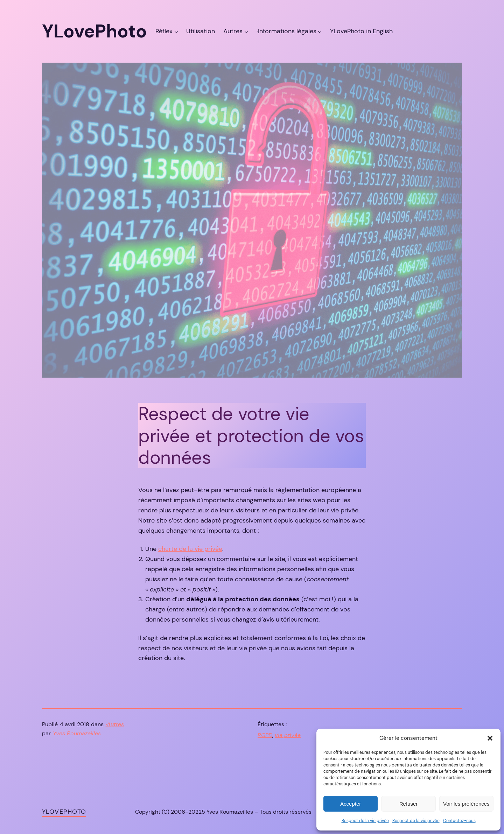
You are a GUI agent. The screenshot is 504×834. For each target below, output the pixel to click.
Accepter (351, 804)
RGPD (265, 735)
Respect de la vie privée (365, 821)
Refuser (409, 804)
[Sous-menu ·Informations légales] (320, 31)
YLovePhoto (64, 812)
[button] (490, 738)
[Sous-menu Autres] (246, 31)
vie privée (288, 735)
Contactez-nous (459, 821)
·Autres (115, 724)
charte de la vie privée (190, 549)
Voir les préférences (466, 804)
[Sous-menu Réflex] (176, 31)
